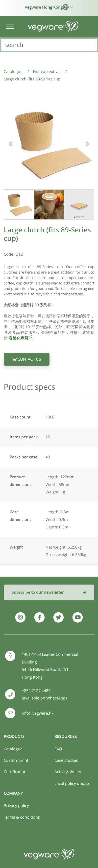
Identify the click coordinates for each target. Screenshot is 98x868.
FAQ (58, 749)
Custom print (16, 760)
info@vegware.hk (38, 713)
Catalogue (13, 749)
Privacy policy (16, 805)
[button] (66, 7)
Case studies (66, 760)
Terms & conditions (22, 817)
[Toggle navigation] (10, 27)
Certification (15, 772)
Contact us (27, 359)
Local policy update (72, 783)
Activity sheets (68, 772)
